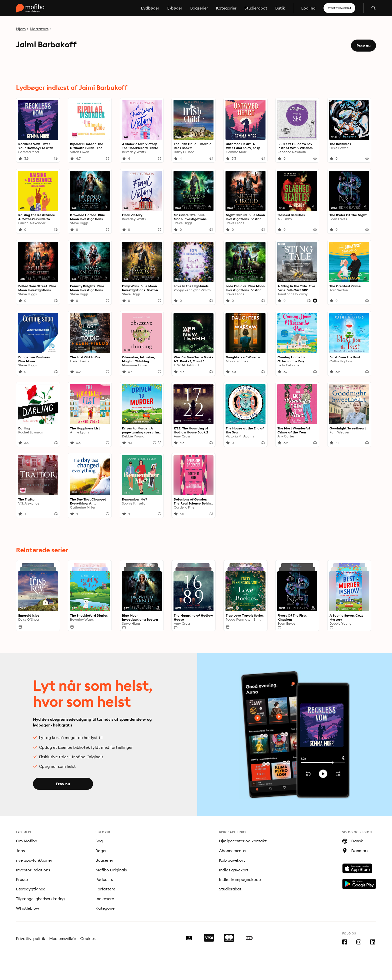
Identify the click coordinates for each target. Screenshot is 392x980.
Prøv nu (363, 46)
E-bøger (175, 8)
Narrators (39, 29)
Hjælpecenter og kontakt (243, 841)
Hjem (21, 29)
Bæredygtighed (31, 889)
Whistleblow (27, 908)
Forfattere (105, 889)
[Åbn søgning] (373, 8)
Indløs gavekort (234, 870)
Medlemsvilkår (63, 938)
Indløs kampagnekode (240, 879)
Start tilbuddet (339, 8)
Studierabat (256, 8)
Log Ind (308, 8)
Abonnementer (233, 851)
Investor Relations (33, 870)
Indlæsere (105, 899)
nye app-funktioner (34, 860)
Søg (99, 841)
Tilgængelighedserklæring (40, 899)
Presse (22, 879)
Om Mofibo (27, 841)
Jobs (20, 851)
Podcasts (104, 879)
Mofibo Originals (111, 870)
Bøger (101, 851)
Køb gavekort (232, 860)
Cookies (88, 938)
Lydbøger (150, 8)
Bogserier (199, 8)
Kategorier (226, 8)
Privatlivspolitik (31, 938)
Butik (280, 8)
